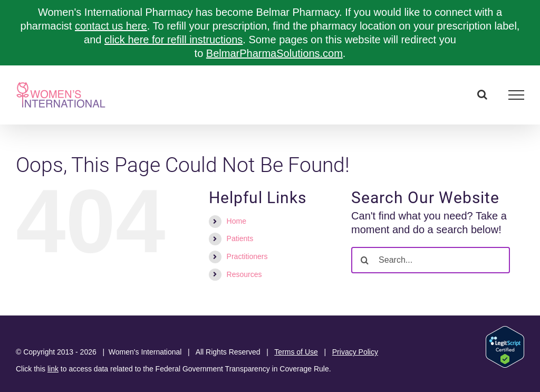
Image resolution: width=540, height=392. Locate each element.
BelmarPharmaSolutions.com (274, 53)
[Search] (364, 260)
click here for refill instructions (173, 40)
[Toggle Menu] (517, 95)
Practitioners (247, 256)
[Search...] (431, 260)
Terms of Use (296, 352)
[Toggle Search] (482, 94)
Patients (240, 238)
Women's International (145, 352)
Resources (244, 274)
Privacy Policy (355, 352)
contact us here (111, 26)
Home (237, 221)
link (53, 369)
